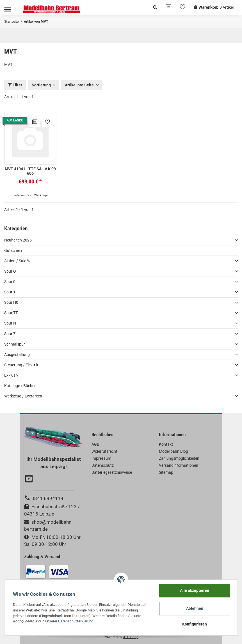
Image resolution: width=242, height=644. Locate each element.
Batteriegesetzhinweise (112, 472)
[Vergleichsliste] (168, 7)
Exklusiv (11, 375)
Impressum (101, 458)
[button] (155, 7)
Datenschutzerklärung (76, 621)
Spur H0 (11, 302)
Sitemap (166, 472)
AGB (95, 444)
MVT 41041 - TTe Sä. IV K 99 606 (30, 171)
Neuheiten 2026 (18, 240)
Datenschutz (103, 465)
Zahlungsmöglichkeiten (179, 458)
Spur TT (11, 313)
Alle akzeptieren (195, 590)
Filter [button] (15, 85)
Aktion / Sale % (17, 261)
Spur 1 (10, 292)
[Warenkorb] (214, 7)
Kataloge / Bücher (20, 386)
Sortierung (41, 85)
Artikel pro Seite (79, 85)
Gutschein (13, 250)
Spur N (10, 323)
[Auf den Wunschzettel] (47, 122)
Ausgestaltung (17, 355)
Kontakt (166, 444)
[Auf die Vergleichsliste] (35, 122)
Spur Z (10, 334)
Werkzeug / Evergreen (23, 396)
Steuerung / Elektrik (21, 365)
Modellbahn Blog (173, 451)
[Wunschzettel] (182, 7)
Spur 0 (10, 282)
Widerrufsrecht (104, 451)
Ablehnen (195, 608)
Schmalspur (15, 344)
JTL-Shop (131, 637)
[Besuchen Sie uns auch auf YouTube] (30, 479)
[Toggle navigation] (8, 9)
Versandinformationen (179, 465)
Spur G (10, 271)
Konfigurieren (195, 624)
